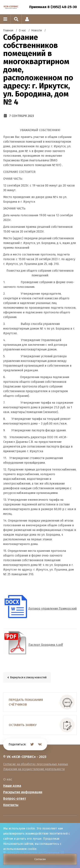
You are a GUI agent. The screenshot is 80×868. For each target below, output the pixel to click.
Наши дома (12, 786)
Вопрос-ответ (15, 798)
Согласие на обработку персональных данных (36, 764)
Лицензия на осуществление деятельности (34, 769)
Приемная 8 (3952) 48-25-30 (53, 7)
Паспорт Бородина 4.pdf (46, 645)
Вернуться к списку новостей (28, 677)
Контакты (11, 805)
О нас (8, 779)
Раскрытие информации (23, 792)
